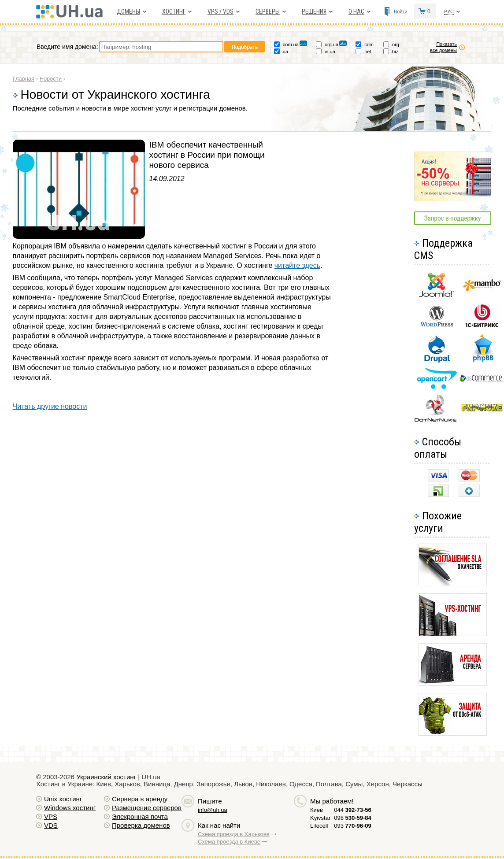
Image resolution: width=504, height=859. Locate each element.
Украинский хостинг (106, 777)
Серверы (268, 11)
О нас (356, 11)
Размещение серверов (147, 808)
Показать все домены (443, 47)
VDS (51, 825)
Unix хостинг (63, 799)
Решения (314, 11)
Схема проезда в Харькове (234, 834)
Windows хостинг (70, 808)
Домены (128, 11)
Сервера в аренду (140, 799)
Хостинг (174, 11)
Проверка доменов (141, 825)
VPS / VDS (220, 11)
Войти (401, 11)
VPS (51, 816)
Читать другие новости (50, 406)
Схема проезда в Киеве (229, 842)
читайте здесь (297, 265)
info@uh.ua (213, 810)
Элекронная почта (140, 816)
